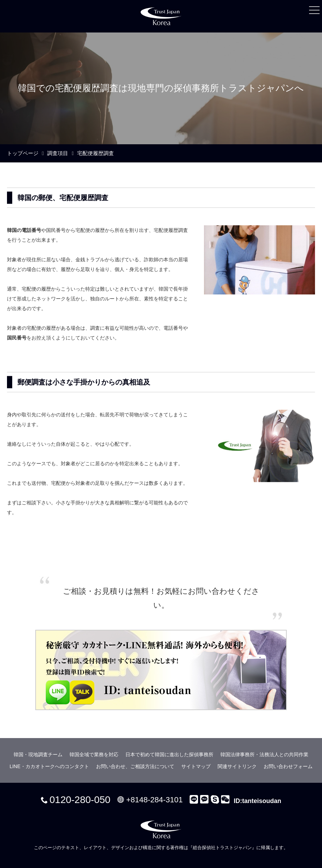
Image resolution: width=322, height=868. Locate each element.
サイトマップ (196, 766)
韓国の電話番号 (24, 230)
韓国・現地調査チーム (38, 754)
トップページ (23, 153)
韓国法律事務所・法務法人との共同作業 (264, 754)
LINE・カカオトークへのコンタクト (49, 766)
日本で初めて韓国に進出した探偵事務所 (169, 754)
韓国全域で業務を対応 (94, 754)
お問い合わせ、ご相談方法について (135, 766)
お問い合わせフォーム (288, 766)
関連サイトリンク (237, 766)
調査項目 (58, 153)
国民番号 (17, 338)
